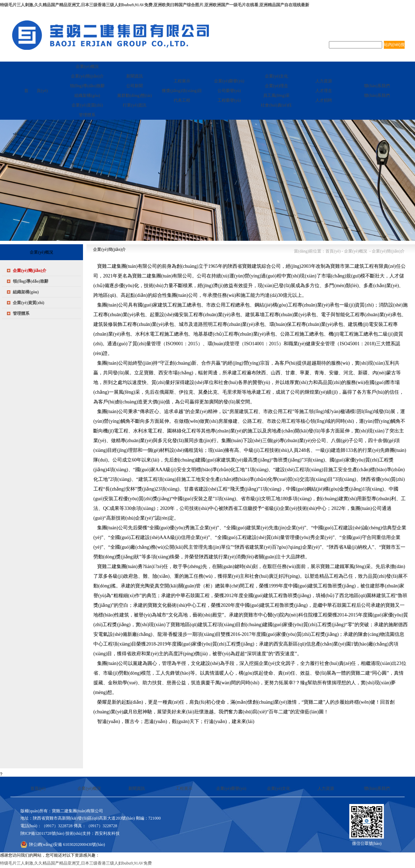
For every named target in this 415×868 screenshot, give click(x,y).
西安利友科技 (107, 833)
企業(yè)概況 (89, 788)
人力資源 (326, 788)
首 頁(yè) (36, 91)
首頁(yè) (38, 788)
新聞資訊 (137, 788)
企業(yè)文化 (279, 788)
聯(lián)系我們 (377, 788)
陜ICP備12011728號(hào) (43, 833)
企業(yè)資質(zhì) (29, 303)
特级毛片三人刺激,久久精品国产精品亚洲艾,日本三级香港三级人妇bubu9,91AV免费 (76, 863)
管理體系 (21, 313)
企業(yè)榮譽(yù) (231, 788)
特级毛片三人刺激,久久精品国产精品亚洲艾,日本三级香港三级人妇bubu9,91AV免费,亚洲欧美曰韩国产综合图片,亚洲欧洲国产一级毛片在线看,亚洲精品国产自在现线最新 (155, 5)
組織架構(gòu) (26, 292)
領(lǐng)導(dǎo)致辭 (31, 281)
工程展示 (184, 788)
